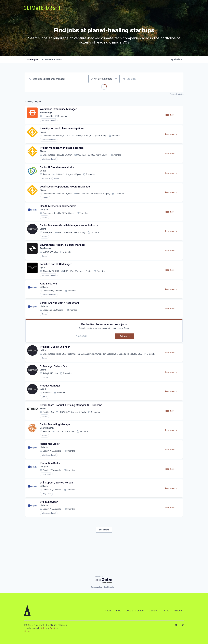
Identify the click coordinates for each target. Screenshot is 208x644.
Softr (43, 628)
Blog (119, 611)
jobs (33, 60)
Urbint (44, 236)
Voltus (44, 175)
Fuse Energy (47, 113)
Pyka (43, 277)
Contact (153, 611)
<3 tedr (27, 631)
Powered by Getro (177, 94)
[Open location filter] (177, 79)
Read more (172, 116)
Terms (166, 611)
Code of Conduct (135, 611)
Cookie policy (109, 587)
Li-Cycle (45, 216)
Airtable (54, 628)
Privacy (178, 611)
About (108, 611)
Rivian (44, 134)
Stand (43, 427)
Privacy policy (96, 587)
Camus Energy (48, 448)
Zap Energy (46, 257)
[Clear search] (83, 79)
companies (53, 60)
